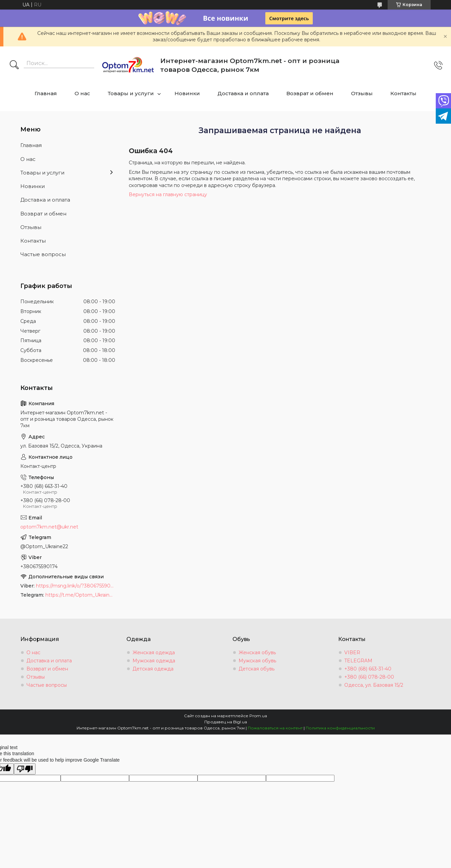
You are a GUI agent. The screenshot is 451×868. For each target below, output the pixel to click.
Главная (46, 93)
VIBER (352, 653)
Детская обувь (257, 669)
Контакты (403, 93)
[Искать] (14, 65)
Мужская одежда (154, 661)
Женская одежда (154, 653)
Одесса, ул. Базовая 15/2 (374, 685)
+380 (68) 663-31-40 (368, 669)
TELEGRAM (358, 661)
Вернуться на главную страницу (168, 194)
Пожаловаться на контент (275, 728)
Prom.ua (258, 716)
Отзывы (362, 93)
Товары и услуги (131, 93)
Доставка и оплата (243, 93)
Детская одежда (153, 669)
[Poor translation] (25, 769)
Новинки (187, 93)
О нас (82, 93)
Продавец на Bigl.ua (226, 722)
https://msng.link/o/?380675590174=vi (76, 586)
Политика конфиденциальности (340, 728)
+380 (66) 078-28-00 (369, 677)
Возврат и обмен (310, 93)
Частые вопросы (43, 254)
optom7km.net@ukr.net (49, 527)
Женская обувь (257, 653)
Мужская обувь (257, 661)
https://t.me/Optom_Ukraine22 (80, 595)
